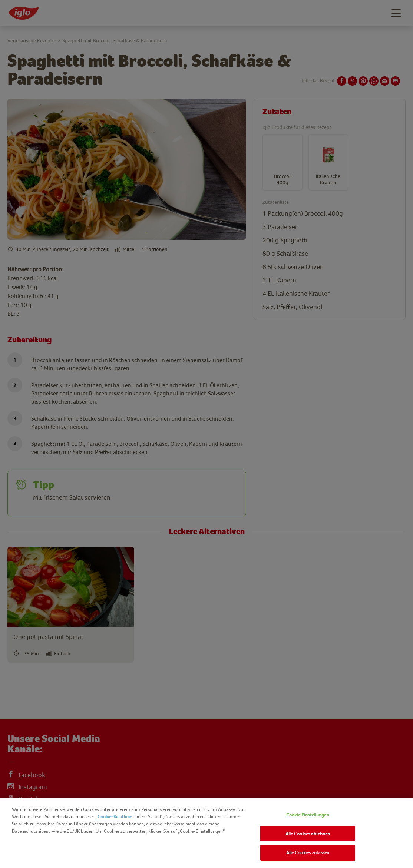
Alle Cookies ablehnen (308, 834)
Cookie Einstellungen (308, 815)
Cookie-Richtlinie (115, 817)
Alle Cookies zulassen (308, 853)
